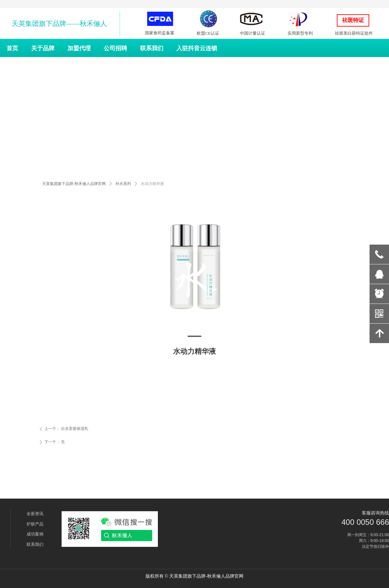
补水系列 (123, 184)
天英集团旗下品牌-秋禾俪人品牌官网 (74, 184)
